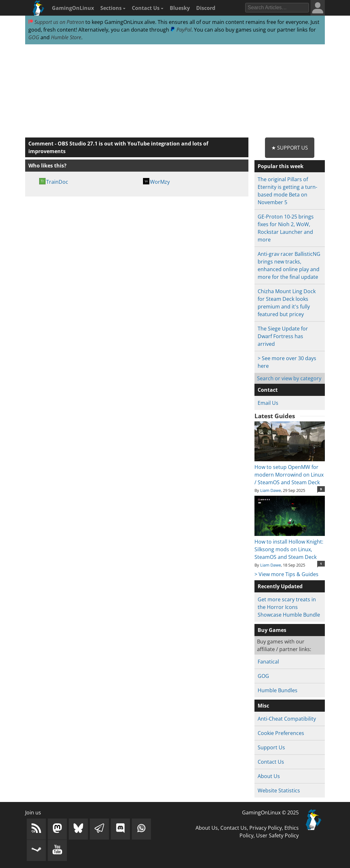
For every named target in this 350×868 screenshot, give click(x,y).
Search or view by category (289, 378)
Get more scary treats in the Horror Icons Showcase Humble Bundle (289, 607)
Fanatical (268, 662)
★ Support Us (290, 148)
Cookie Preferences (281, 733)
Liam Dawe (271, 490)
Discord (206, 8)
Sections (113, 8)
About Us (269, 776)
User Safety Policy (277, 835)
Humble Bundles (278, 690)
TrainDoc (57, 182)
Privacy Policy (266, 828)
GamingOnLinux (73, 8)
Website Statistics (279, 790)
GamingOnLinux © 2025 (270, 812)
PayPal (181, 30)
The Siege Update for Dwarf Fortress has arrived (283, 336)
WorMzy (160, 182)
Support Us (271, 747)
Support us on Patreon (56, 22)
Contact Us (148, 8)
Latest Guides (275, 416)
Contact (268, 390)
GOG (34, 37)
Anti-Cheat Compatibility (287, 719)
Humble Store (66, 37)
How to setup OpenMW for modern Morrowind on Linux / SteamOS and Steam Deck (290, 471)
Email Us (268, 403)
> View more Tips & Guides (286, 574)
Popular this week (281, 166)
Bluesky (180, 8)
